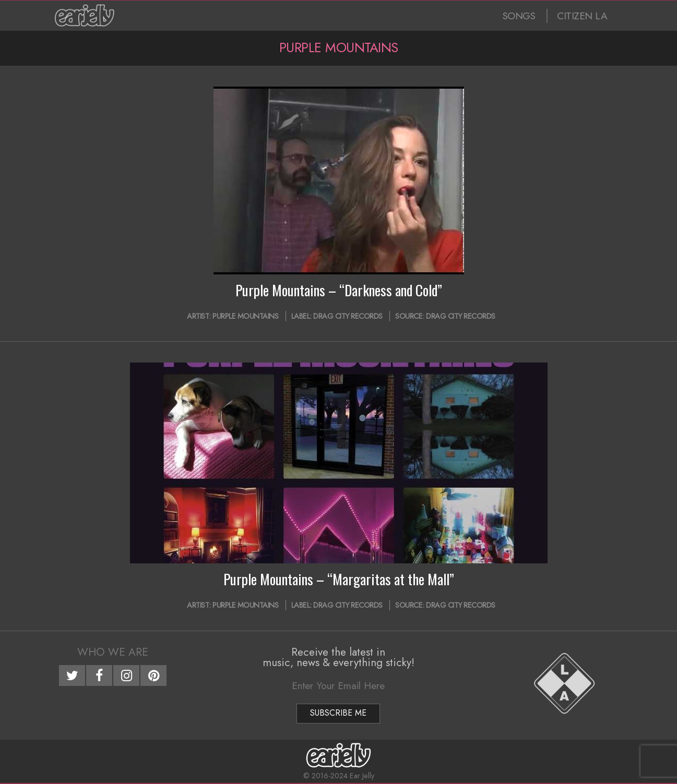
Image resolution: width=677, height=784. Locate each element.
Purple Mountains (245, 316)
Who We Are (113, 652)
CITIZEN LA (582, 16)
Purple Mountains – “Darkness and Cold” (339, 290)
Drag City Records (348, 316)
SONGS (519, 16)
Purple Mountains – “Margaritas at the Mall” (339, 579)
